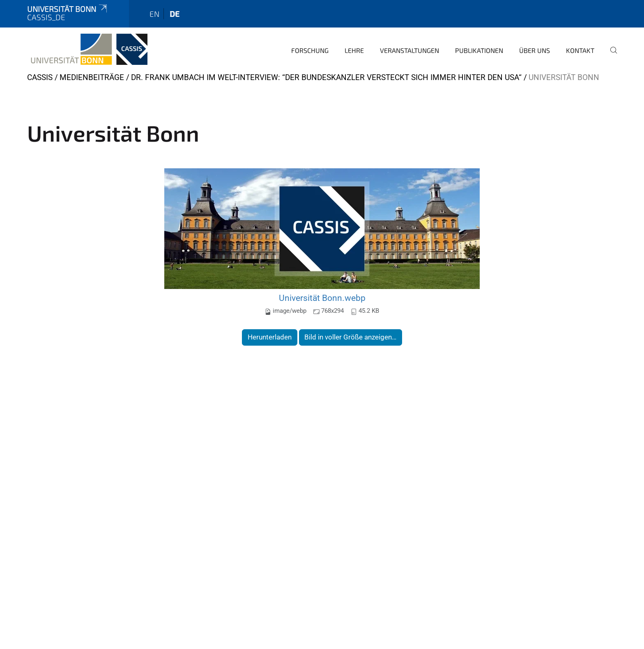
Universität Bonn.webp (322, 298)
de (175, 14)
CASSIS (40, 77)
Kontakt (580, 50)
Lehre (354, 50)
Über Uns (535, 50)
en (154, 14)
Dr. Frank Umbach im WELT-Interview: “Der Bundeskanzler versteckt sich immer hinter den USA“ (326, 77)
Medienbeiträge (92, 77)
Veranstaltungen (409, 50)
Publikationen (479, 50)
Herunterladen (270, 337)
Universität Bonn (68, 9)
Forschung (310, 50)
